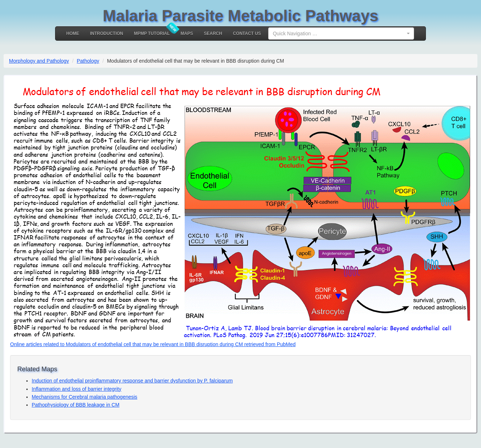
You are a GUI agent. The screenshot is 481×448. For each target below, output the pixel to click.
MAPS (187, 33)
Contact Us (247, 33)
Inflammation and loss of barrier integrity (77, 389)
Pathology (88, 61)
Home (73, 33)
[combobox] (341, 33)
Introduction (107, 33)
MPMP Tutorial (152, 33)
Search (213, 33)
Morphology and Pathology (39, 61)
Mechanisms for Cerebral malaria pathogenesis (84, 397)
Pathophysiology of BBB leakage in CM (76, 405)
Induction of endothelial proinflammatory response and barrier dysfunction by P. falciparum (132, 381)
